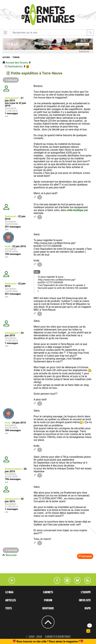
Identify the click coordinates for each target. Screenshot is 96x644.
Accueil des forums (17, 63)
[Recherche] (49, 33)
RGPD (88, 608)
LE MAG (9, 592)
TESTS (9, 608)
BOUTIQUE (48, 608)
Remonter (11, 555)
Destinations (15, 66)
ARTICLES (11, 600)
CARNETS (48, 592)
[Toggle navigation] (5, 33)
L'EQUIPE (86, 592)
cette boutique (75, 210)
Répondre (85, 556)
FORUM (48, 600)
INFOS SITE (85, 600)
